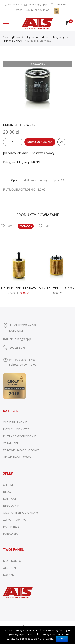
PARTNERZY (11, 526)
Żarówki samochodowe (21, 450)
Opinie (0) (58, 180)
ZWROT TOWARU (15, 519)
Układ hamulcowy (17, 457)
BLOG (7, 492)
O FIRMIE (9, 485)
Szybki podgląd (13, 226)
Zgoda (62, 639)
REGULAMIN (11, 506)
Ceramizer (11, 443)
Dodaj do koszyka (40, 142)
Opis (14, 180)
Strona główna (12, 37)
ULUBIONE (10, 568)
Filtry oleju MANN (13, 41)
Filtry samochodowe (37, 37)
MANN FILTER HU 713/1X (57, 288)
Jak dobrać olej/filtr (15, 153)
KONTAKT (10, 499)
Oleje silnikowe (15, 422)
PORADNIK (10, 533)
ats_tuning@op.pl (21, 339)
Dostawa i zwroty (43, 153)
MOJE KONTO (12, 561)
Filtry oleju (59, 37)
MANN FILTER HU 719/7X (19, 288)
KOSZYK (8, 575)
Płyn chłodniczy (16, 429)
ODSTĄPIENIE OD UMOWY (21, 513)
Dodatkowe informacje (35, 180)
